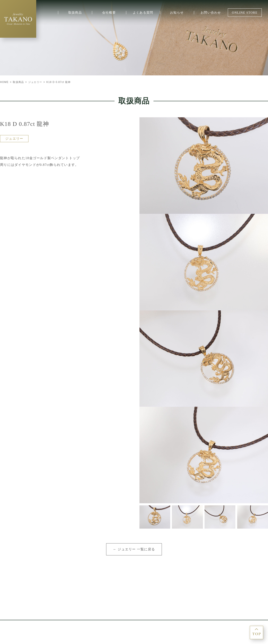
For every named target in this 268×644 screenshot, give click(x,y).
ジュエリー (35, 82)
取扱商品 (75, 13)
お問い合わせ (211, 13)
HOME (4, 82)
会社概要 (109, 13)
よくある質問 (143, 13)
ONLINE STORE (245, 13)
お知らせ (177, 13)
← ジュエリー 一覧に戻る (134, 549)
